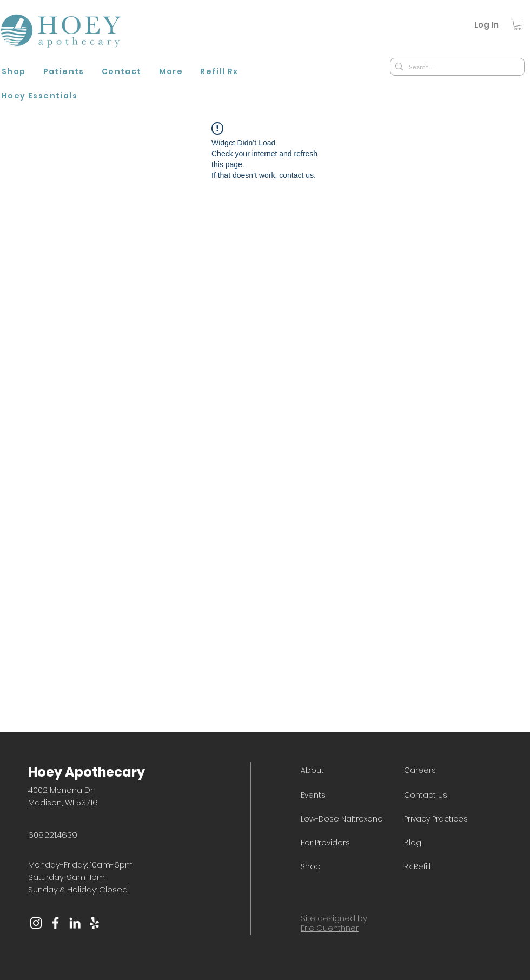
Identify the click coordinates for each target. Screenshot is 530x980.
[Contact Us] (445, 796)
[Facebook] (55, 923)
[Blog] (445, 843)
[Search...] (455, 67)
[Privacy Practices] (453, 819)
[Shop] (341, 867)
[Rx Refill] (445, 867)
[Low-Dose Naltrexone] (350, 819)
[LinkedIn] (75, 923)
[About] (341, 771)
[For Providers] (341, 843)
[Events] (341, 796)
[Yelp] (94, 923)
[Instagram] (36, 923)
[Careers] (445, 770)
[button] (64, 73)
